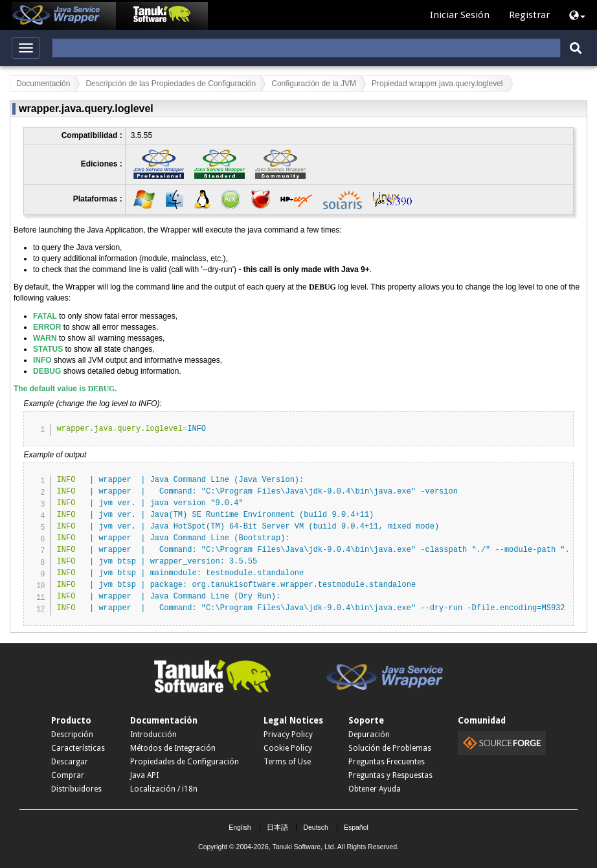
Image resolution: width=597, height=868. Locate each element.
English (240, 827)
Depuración (369, 735)
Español (356, 827)
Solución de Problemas (390, 748)
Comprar (68, 775)
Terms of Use (287, 762)
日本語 (277, 827)
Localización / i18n (164, 789)
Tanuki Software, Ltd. (304, 847)
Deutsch (316, 827)
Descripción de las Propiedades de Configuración (171, 84)
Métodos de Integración (173, 748)
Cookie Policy (288, 748)
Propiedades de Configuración (185, 762)
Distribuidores (76, 789)
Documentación (43, 84)
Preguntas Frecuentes (387, 762)
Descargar (70, 762)
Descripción (72, 735)
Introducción (153, 735)
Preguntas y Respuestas (390, 775)
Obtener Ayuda (375, 789)
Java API (144, 775)
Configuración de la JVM (314, 84)
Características (78, 748)
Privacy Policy (288, 735)
